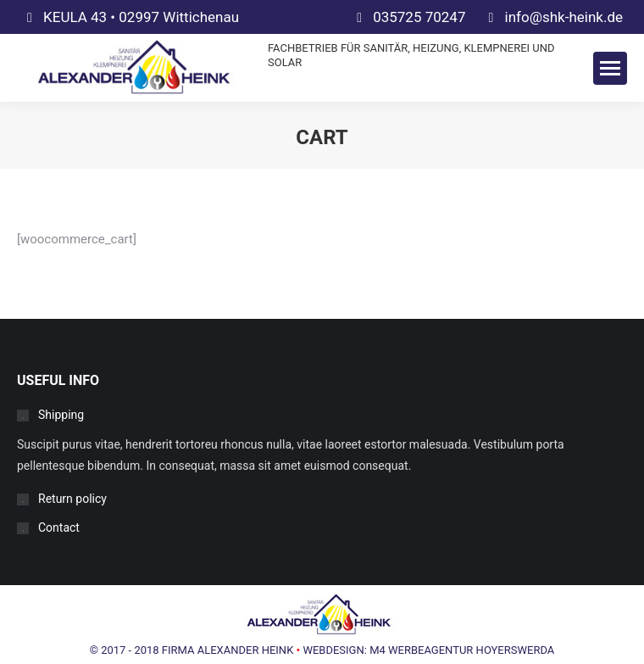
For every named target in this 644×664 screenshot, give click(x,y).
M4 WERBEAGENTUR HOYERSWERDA (462, 650)
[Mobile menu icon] (610, 68)
